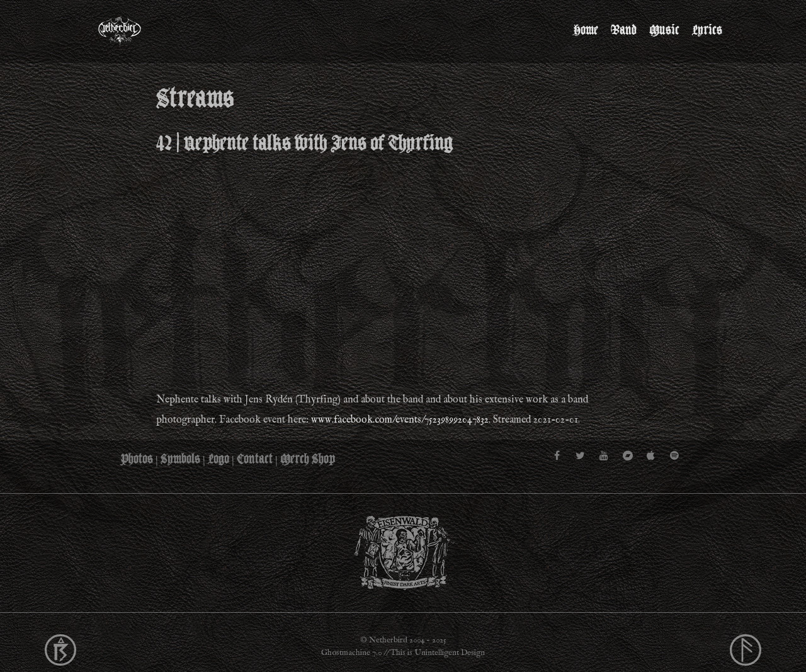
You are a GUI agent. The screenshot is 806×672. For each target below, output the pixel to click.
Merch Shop (308, 459)
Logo (219, 459)
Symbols (180, 459)
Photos (137, 459)
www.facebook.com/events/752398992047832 (400, 420)
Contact (255, 459)
